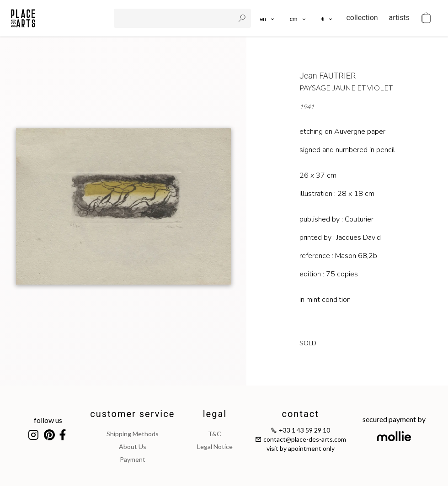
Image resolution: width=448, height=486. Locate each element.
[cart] (426, 18)
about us (133, 446)
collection (362, 18)
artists (399, 18)
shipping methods (133, 434)
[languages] (268, 18)
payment (133, 459)
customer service (132, 414)
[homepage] (23, 18)
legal (215, 414)
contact (300, 414)
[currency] (328, 18)
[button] (298, 18)
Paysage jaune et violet (346, 87)
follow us (48, 420)
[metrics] (298, 18)
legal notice (215, 446)
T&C (215, 434)
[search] (175, 18)
